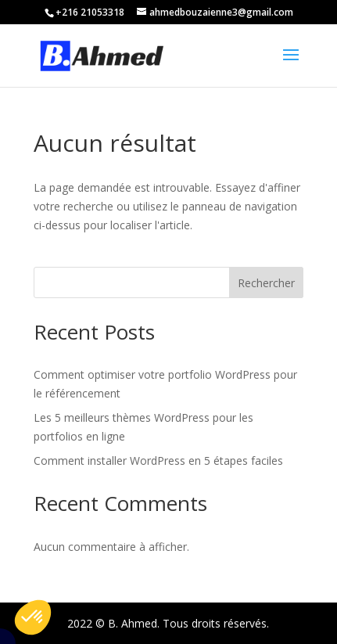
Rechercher (266, 283)
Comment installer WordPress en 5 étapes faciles (158, 461)
